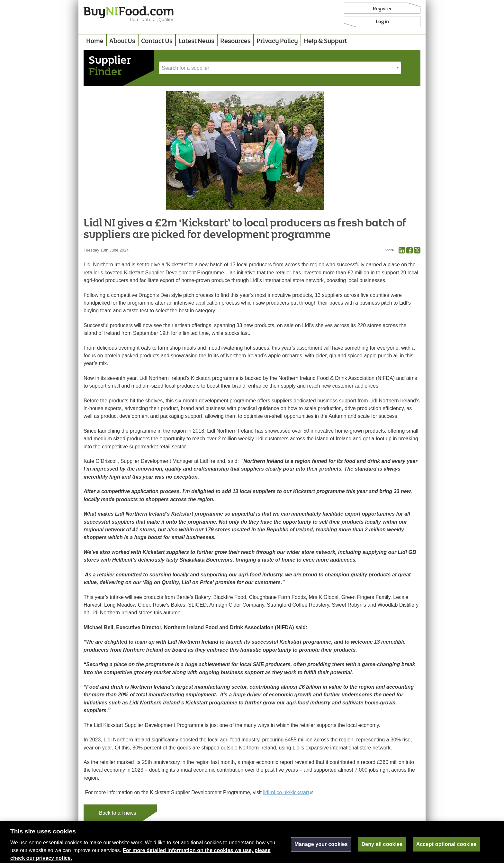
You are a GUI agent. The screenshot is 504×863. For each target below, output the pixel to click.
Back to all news (118, 813)
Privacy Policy (277, 41)
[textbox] (280, 68)
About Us (122, 41)
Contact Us (157, 41)
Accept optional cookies (446, 848)
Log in (382, 22)
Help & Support (325, 41)
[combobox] (280, 68)
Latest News (196, 41)
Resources (235, 41)
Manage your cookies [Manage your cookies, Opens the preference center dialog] (321, 848)
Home (95, 41)
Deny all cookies (382, 848)
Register (382, 9)
